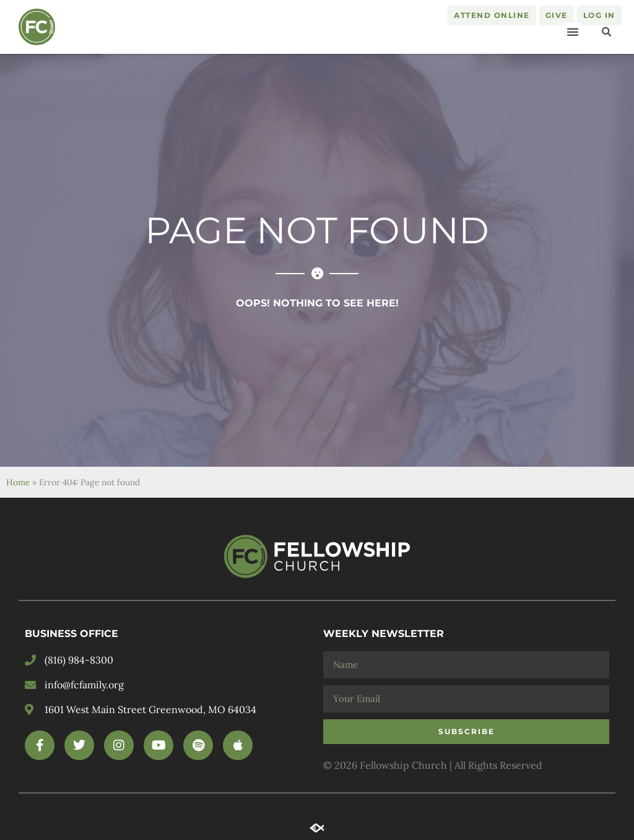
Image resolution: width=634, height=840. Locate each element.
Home (18, 482)
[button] (573, 32)
